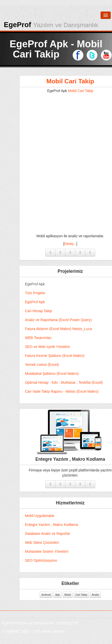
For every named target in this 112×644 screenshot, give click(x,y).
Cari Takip (89, 595)
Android (54, 595)
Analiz (103, 595)
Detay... (78, 244)
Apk (66, 595)
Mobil (76, 595)
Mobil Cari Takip (78, 81)
